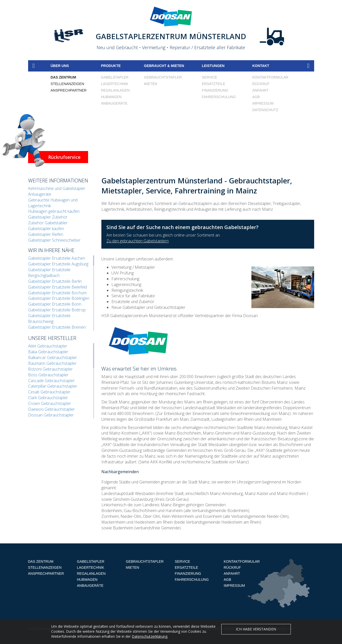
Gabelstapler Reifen (46, 234)
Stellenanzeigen (67, 84)
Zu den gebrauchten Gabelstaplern (138, 241)
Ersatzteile (214, 84)
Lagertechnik (115, 84)
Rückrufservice (64, 157)
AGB (256, 97)
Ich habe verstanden (256, 632)
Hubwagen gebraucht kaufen (54, 211)
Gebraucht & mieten (164, 66)
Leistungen (213, 66)
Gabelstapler (115, 77)
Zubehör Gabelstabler (48, 223)
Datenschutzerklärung (150, 640)
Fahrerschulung (219, 97)
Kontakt (261, 66)
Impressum (263, 103)
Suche (309, 66)
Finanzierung (215, 90)
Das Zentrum (63, 77)
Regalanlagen (115, 90)
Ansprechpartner (69, 90)
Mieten (151, 84)
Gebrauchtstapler (163, 77)
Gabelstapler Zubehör (48, 217)
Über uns (60, 66)
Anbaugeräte (114, 103)
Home (34, 66)
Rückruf (261, 84)
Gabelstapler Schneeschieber (54, 240)
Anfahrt (261, 90)
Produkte (111, 66)
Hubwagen (111, 97)
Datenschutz (265, 110)
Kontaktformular (270, 77)
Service (210, 77)
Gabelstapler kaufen (46, 229)
